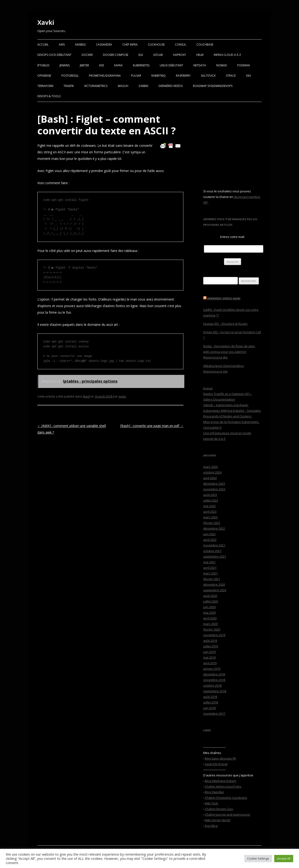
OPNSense (44, 76)
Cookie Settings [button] (258, 858)
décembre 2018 (214, 674)
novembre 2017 (214, 714)
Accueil (43, 45)
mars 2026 (210, 467)
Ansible (80, 45)
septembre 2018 (215, 691)
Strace (231, 76)
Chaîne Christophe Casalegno (226, 798)
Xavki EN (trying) (216, 764)
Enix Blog (211, 826)
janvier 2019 (212, 669)
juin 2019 (209, 652)
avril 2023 (210, 512)
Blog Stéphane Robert (220, 781)
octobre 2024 (212, 472)
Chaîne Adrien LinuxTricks (223, 786)
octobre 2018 (212, 685)
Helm (200, 55)
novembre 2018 (214, 680)
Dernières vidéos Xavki (224, 298)
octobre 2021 (212, 551)
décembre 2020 (214, 585)
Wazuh (123, 86)
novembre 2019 (214, 635)
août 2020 (210, 596)
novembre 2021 (214, 545)
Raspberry (183, 76)
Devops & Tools (49, 96)
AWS (62, 45)
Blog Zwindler (214, 792)
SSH (248, 76)
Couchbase (205, 45)
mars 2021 (210, 573)
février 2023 (212, 523)
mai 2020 (209, 613)
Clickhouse (156, 45)
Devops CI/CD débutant (54, 55)
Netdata (200, 65)
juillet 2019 (211, 646)
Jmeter (84, 65)
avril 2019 (210, 663)
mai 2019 (209, 657)
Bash (87, 396)
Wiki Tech (212, 803)
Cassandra (104, 45)
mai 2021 (209, 562)
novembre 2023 (214, 489)
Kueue (208, 388)
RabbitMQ (158, 76)
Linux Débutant (171, 65)
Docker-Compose (116, 55)
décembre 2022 (214, 528)
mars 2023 (210, 517)
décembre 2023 (214, 484)
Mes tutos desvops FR (220, 758)
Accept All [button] (284, 858)
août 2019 (210, 641)
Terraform (45, 86)
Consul (181, 45)
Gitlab (158, 55)
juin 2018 (209, 708)
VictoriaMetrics (96, 86)
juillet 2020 (211, 601)
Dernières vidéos (171, 86)
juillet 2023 (211, 500)
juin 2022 (209, 534)
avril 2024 (210, 478)
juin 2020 (209, 607)
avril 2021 (210, 568)
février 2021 (212, 579)
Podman (244, 65)
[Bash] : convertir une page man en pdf (152, 426)
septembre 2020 (215, 590)
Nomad (222, 65)
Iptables (43, 65)
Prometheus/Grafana (105, 76)
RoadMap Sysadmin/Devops (213, 86)
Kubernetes (141, 65)
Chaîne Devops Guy (219, 809)
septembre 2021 (215, 556)
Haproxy (180, 55)
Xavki (46, 22)
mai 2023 (209, 506)
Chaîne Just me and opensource (228, 814)
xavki (122, 396)
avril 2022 (210, 540)
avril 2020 (210, 618)
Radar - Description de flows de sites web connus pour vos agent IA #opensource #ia (229, 352)
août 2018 (210, 697)
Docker (87, 55)
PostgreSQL (70, 76)
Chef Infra (130, 45)
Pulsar (136, 76)
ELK (141, 55)
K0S (102, 65)
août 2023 (210, 495)
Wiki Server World (217, 820)
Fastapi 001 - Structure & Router (225, 324)
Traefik (69, 86)
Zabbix (143, 86)
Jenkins (65, 65)
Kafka (118, 65)
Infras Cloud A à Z (227, 55)
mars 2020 (210, 624)
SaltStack (208, 76)
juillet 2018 (211, 702)
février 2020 (212, 629)
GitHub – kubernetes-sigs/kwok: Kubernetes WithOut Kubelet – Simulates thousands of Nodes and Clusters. (232, 411)
